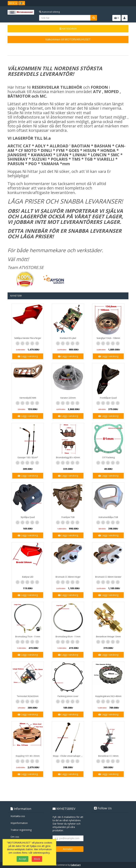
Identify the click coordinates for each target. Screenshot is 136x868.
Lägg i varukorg (28, 356)
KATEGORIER (68, 29)
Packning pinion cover (68, 696)
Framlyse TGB (68, 517)
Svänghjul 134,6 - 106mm (108, 338)
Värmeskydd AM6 (28, 398)
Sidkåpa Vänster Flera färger (28, 338)
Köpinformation (19, 823)
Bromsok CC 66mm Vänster (108, 577)
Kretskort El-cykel (68, 338)
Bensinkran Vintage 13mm (108, 637)
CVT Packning (108, 457)
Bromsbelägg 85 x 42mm (68, 457)
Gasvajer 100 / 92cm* (28, 457)
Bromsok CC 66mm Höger (68, 577)
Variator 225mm (68, 398)
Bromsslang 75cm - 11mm (28, 637)
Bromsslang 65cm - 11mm (68, 637)
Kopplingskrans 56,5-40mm (108, 696)
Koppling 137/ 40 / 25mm (28, 756)
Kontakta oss (18, 816)
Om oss (15, 837)
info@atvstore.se (29, 117)
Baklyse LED (28, 577)
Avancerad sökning (49, 12)
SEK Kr (13, 3)
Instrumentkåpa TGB (108, 517)
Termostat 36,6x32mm (28, 696)
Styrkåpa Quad (28, 517)
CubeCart (76, 865)
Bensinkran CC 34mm (108, 756)
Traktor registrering (21, 830)
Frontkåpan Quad (108, 398)
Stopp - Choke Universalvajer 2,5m (68, 756)
